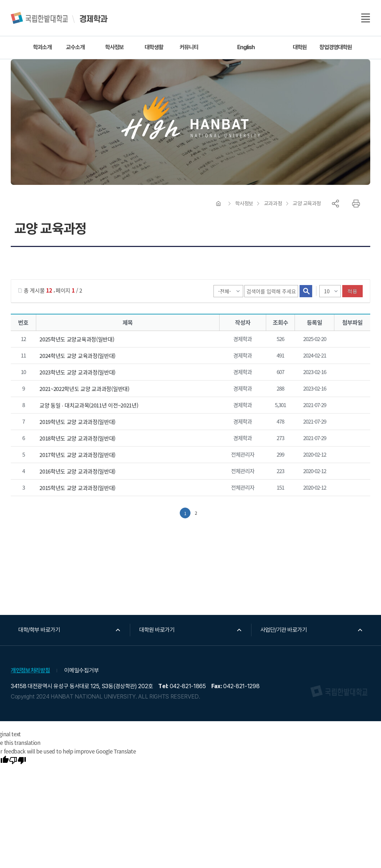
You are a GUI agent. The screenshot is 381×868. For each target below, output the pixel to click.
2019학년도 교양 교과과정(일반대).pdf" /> (351, 422)
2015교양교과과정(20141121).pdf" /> (351, 488)
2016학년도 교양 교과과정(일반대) (77, 471)
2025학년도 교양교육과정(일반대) (77, 339)
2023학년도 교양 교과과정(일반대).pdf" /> (351, 373)
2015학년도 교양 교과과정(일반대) (77, 488)
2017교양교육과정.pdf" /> (351, 455)
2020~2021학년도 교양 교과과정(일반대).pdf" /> (351, 389)
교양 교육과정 (307, 204)
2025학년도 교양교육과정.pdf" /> (351, 340)
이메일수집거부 (81, 670)
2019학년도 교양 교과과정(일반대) (77, 422)
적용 (352, 291)
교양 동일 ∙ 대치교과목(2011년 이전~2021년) (89, 405)
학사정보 (244, 204)
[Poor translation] (18, 761)
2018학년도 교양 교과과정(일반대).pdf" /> (351, 439)
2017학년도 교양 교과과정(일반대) (77, 455)
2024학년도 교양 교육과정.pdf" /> (351, 356)
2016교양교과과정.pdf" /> (351, 472)
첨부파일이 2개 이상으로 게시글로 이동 (351, 406)
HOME (218, 204)
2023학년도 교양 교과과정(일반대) (77, 372)
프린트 (356, 204)
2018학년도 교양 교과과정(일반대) (77, 438)
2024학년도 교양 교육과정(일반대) (77, 356)
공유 (335, 204)
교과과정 (273, 204)
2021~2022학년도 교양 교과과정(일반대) (84, 389)
